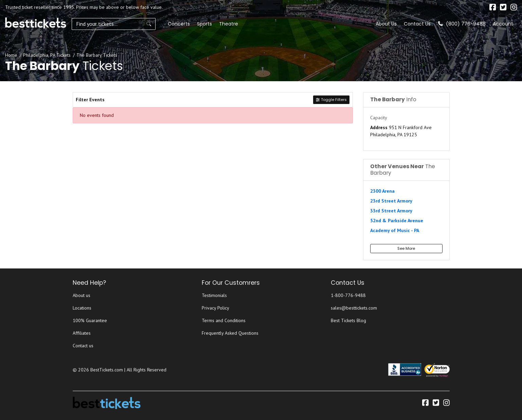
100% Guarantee (90, 320)
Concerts (157, 24)
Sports (183, 24)
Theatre (207, 24)
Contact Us (417, 24)
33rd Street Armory (391, 211)
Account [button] (503, 24)
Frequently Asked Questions (230, 333)
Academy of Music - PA (395, 230)
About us (82, 295)
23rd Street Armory (391, 201)
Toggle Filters (331, 100)
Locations (82, 308)
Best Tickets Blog (348, 320)
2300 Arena (382, 191)
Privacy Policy (215, 308)
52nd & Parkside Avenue (397, 221)
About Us (386, 24)
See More (406, 248)
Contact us (83, 346)
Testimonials (214, 295)
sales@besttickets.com (354, 308)
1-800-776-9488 (348, 295)
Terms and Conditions (224, 320)
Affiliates (82, 333)
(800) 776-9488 (462, 24)
